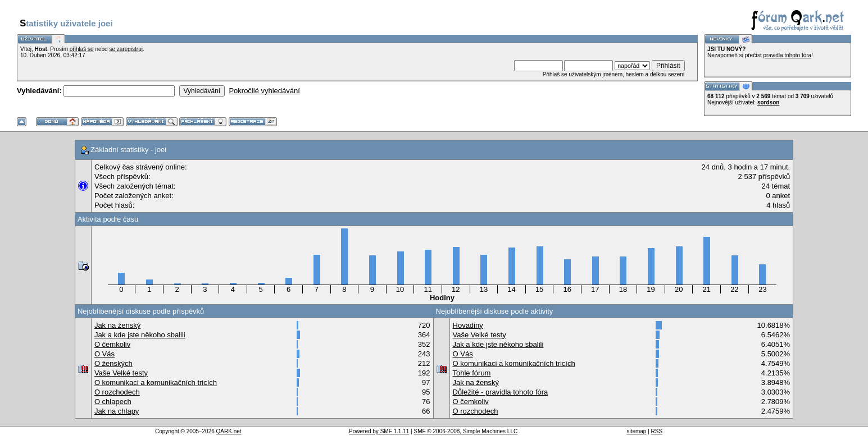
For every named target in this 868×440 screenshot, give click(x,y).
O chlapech (113, 402)
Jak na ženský (117, 325)
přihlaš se (82, 49)
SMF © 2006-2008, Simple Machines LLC (465, 431)
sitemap (636, 431)
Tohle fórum (472, 373)
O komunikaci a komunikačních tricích (156, 382)
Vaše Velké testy (121, 373)
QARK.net (229, 431)
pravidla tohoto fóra (788, 55)
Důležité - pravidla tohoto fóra (501, 392)
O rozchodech (117, 392)
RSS (657, 431)
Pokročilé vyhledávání (264, 91)
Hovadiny (468, 325)
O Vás (104, 354)
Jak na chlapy (117, 411)
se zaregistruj (126, 49)
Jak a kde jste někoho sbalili (140, 335)
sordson (768, 102)
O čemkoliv (112, 344)
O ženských (113, 363)
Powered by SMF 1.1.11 (379, 431)
